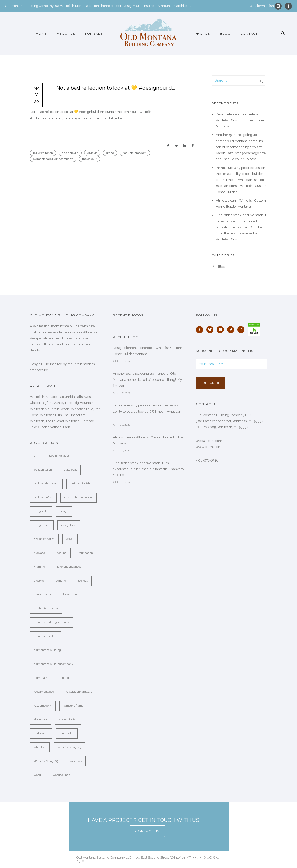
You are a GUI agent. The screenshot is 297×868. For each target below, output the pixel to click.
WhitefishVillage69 (46, 761)
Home (41, 33)
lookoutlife (70, 595)
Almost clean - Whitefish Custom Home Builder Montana (148, 440)
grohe (110, 153)
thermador (67, 733)
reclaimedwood (44, 692)
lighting (61, 581)
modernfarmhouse (46, 608)
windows (76, 761)
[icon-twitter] (211, 330)
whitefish (40, 747)
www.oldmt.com (209, 447)
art (36, 456)
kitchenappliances (69, 567)
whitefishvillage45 (69, 747)
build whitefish (80, 484)
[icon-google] (242, 330)
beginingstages (59, 456)
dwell (70, 539)
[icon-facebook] (288, 6)
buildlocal (70, 470)
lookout (83, 581)
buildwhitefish (43, 153)
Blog (225, 33)
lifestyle (39, 581)
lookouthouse (43, 595)
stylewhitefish (68, 720)
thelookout (89, 159)
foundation (86, 553)
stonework (41, 720)
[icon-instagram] (279, 6)
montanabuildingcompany (52, 622)
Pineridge (66, 678)
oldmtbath (41, 678)
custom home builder (79, 497)
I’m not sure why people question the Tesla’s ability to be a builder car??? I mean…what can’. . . (148, 411)
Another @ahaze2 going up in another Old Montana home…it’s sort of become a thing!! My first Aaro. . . (147, 380)
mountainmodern (135, 153)
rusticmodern (43, 706)
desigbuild (41, 511)
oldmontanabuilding (47, 650)
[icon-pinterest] (232, 330)
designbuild (70, 153)
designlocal (69, 525)
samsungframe (73, 706)
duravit (92, 153)
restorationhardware (79, 692)
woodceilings (61, 775)
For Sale (94, 33)
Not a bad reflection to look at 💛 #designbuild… (116, 88)
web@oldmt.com (209, 441)
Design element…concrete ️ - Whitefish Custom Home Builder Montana (147, 351)
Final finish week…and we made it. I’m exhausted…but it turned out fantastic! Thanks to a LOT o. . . (148, 469)
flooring (62, 553)
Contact (249, 33)
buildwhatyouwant (46, 484)
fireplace (39, 553)
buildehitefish (43, 470)
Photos (202, 33)
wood (37, 775)
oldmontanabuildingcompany (53, 159)
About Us (66, 33)
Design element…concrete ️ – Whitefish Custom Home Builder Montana (240, 120)
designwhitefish (44, 539)
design (64, 511)
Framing (40, 567)
